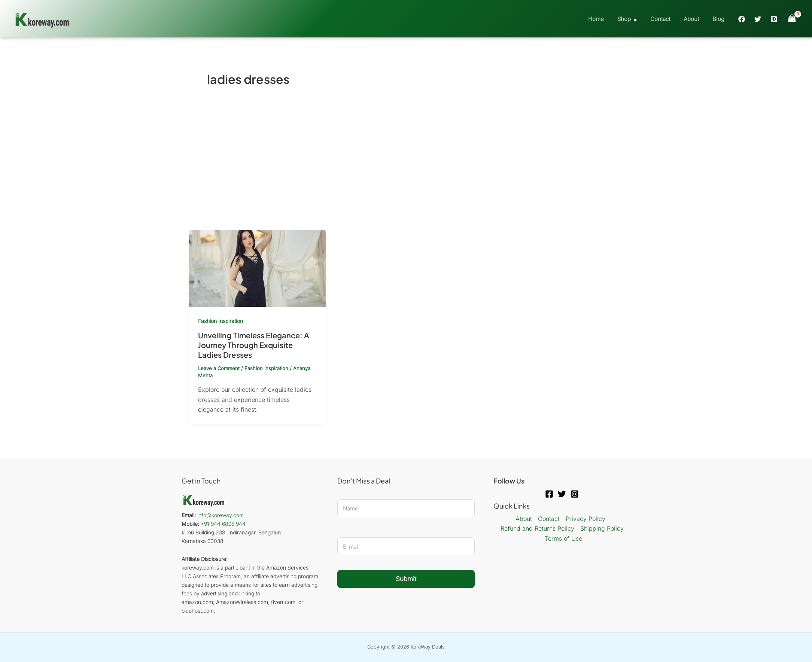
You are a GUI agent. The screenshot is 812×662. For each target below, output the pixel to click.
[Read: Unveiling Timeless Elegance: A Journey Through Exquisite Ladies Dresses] (257, 268)
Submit (406, 579)
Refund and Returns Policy (537, 528)
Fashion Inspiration (221, 321)
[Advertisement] (406, 174)
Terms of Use (563, 539)
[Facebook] (742, 19)
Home (606, 19)
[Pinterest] (774, 19)
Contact (665, 19)
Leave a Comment (219, 368)
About (694, 19)
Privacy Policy (586, 519)
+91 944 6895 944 (223, 524)
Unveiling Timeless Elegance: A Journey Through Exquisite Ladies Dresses (254, 345)
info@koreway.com (221, 515)
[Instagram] (575, 494)
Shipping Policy (602, 528)
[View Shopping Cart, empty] (792, 19)
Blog (719, 19)
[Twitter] (758, 19)
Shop (632, 19)
